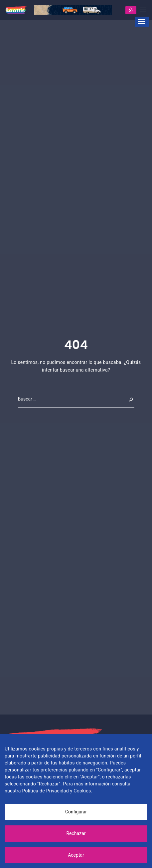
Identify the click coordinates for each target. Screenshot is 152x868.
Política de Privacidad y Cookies (56, 791)
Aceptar (76, 855)
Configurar (76, 812)
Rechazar (76, 833)
